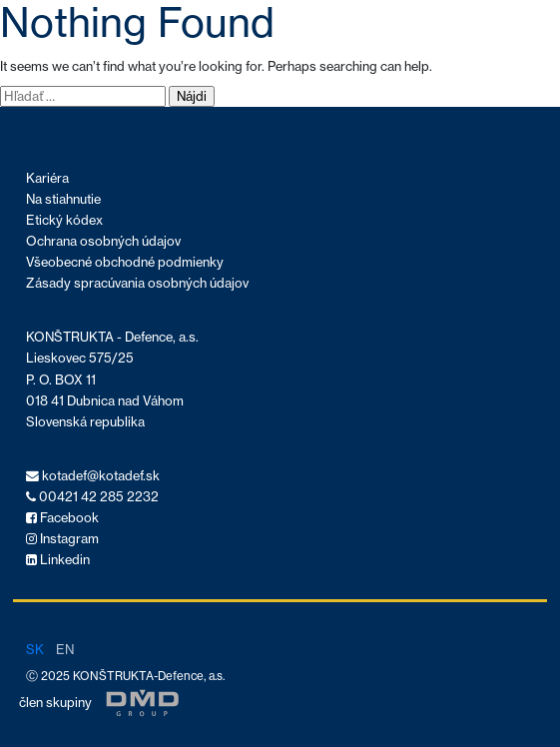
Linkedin (58, 560)
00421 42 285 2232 (92, 497)
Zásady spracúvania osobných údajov (137, 283)
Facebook (62, 518)
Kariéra (47, 178)
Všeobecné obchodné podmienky (125, 262)
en (65, 649)
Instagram (62, 539)
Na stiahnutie (63, 199)
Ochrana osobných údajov (103, 241)
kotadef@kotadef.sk (93, 476)
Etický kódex (64, 220)
